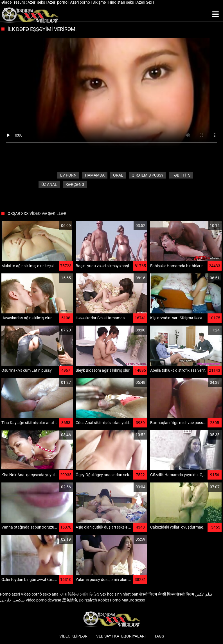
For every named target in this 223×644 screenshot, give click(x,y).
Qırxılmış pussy (147, 175)
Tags (159, 636)
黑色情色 (70, 600)
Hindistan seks (121, 2)
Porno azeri (10, 594)
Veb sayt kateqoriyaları (121, 636)
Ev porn (68, 175)
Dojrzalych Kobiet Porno (100, 600)
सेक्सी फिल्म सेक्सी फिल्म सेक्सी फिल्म (167, 594)
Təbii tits (181, 175)
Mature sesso (133, 600)
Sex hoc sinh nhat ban (119, 594)
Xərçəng (75, 184)
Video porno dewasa (43, 600)
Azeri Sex (145, 2)
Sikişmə (100, 2)
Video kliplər (73, 636)
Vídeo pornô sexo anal (40, 594)
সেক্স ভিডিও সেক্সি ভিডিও (80, 594)
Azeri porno (58, 2)
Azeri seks (37, 2)
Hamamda (95, 175)
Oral (118, 175)
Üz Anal (49, 184)
